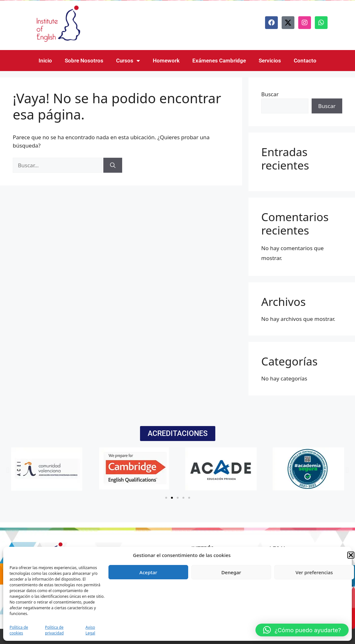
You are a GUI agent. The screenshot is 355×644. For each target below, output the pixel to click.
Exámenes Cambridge (219, 61)
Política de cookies (19, 630)
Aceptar (148, 572)
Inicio (45, 61)
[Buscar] (113, 165)
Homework (166, 61)
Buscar (270, 94)
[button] (351, 555)
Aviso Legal (90, 630)
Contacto (305, 61)
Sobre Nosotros (84, 61)
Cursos (128, 61)
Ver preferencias (314, 572)
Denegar (231, 572)
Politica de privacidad (54, 630)
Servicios (270, 61)
